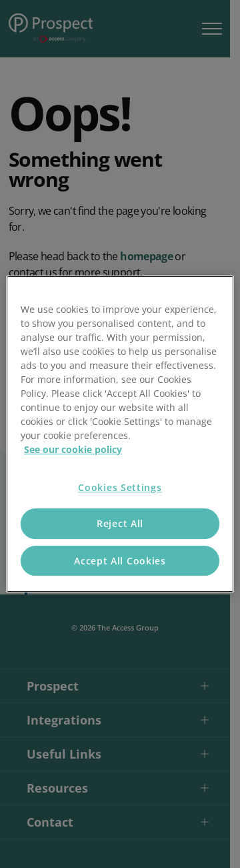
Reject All (120, 523)
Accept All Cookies (120, 561)
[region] (120, 434)
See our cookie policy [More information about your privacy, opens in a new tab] (73, 449)
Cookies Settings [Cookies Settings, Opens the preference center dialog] (120, 487)
